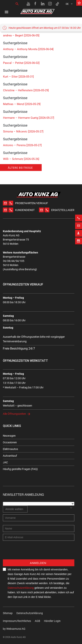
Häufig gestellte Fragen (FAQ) (20, 469)
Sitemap (8, 613)
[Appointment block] (79, 233)
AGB (37, 621)
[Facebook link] (36, 4)
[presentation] (32, 552)
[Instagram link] (50, 4)
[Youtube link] (28, 4)
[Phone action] (79, 211)
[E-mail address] (39, 537)
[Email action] (79, 218)
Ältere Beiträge (20, 168)
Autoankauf (10, 456)
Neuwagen (9, 436)
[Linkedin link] (43, 4)
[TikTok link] (57, 4)
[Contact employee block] (79, 226)
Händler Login (52, 621)
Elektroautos (10, 449)
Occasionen (10, 442)
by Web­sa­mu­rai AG (14, 629)
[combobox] (15, 509)
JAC (5, 462)
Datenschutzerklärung (21, 588)
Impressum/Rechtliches (17, 621)
